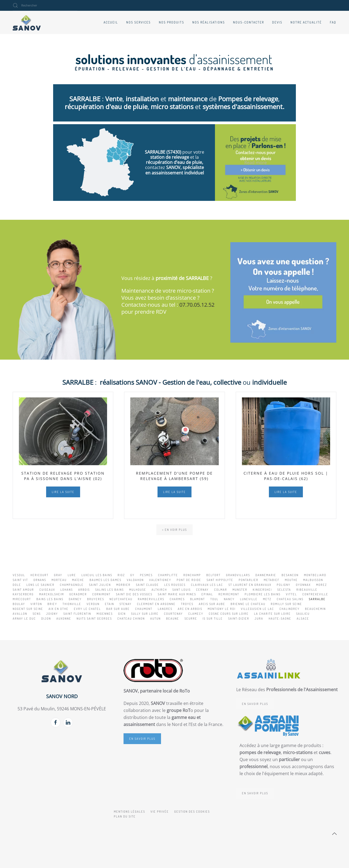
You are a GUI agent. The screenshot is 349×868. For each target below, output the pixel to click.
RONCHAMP (192, 575)
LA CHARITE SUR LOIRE (272, 614)
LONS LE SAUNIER (40, 585)
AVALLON (20, 614)
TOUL (214, 599)
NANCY (229, 599)
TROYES (187, 604)
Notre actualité (306, 22)
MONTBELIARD (315, 575)
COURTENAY (173, 614)
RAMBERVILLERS (151, 599)
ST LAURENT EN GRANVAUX (250, 585)
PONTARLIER (249, 580)
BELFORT (213, 575)
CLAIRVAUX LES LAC (207, 585)
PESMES (146, 575)
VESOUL (19, 575)
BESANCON (290, 575)
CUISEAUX (47, 590)
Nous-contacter (249, 22)
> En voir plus (174, 530)
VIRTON (36, 604)
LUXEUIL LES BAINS (97, 575)
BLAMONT (198, 599)
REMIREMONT (229, 594)
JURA (259, 619)
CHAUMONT (144, 609)
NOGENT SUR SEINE (28, 609)
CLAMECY (196, 614)
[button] (334, 834)
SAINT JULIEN (100, 585)
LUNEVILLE (249, 599)
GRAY (58, 575)
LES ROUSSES (175, 585)
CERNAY (202, 590)
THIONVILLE (72, 604)
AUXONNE (64, 619)
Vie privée (160, 812)
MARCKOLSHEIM (52, 594)
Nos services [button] (138, 22)
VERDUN (93, 604)
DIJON (46, 619)
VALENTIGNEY (160, 580)
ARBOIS (84, 590)
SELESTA (284, 590)
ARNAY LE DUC (24, 619)
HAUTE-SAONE (280, 619)
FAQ (333, 22)
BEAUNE (173, 619)
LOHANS (67, 590)
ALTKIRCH (159, 590)
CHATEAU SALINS (290, 599)
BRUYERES (96, 599)
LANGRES (165, 609)
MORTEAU (59, 580)
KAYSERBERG (23, 594)
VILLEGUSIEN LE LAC (257, 609)
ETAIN (110, 604)
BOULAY (19, 604)
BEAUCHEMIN (315, 609)
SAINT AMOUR (23, 590)
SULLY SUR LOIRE (145, 614)
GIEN (122, 614)
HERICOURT (40, 575)
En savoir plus (142, 739)
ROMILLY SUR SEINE (286, 604)
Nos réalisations (209, 22)
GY (132, 575)
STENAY (126, 604)
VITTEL (291, 594)
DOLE (17, 585)
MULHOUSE (138, 590)
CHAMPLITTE (168, 575)
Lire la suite (63, 492)
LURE (72, 575)
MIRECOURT (22, 599)
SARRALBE (317, 599)
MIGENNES (105, 614)
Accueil (111, 22)
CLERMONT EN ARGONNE (156, 604)
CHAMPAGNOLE (72, 585)
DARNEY (75, 599)
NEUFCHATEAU (121, 599)
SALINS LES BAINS (110, 590)
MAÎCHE (78, 580)
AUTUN (155, 619)
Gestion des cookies (192, 812)
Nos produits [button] (172, 22)
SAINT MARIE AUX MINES (177, 594)
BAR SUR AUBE (118, 609)
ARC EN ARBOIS (190, 609)
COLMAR (221, 590)
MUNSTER (240, 590)
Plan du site (125, 816)
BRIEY (52, 604)
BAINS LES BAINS (50, 599)
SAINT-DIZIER (239, 619)
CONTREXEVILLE (315, 594)
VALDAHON (135, 580)
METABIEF (272, 580)
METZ (267, 599)
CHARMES (177, 599)
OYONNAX (303, 585)
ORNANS (40, 580)
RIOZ (121, 575)
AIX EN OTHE (59, 609)
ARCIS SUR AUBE (212, 604)
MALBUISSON (313, 580)
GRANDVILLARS (238, 575)
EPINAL (207, 594)
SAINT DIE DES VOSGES (134, 594)
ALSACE (303, 619)
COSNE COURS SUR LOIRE (229, 614)
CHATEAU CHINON (131, 619)
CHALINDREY (290, 609)
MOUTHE (291, 580)
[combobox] (45, 5)
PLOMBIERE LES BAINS (263, 594)
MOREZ (321, 585)
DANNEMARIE (266, 575)
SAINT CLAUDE (147, 585)
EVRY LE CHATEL (87, 609)
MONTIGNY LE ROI (222, 609)
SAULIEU (303, 614)
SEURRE (191, 619)
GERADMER (78, 594)
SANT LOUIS (182, 590)
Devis (277, 22)
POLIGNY (284, 585)
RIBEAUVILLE (307, 590)
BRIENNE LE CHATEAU (248, 604)
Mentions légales (129, 812)
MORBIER (123, 585)
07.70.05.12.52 (197, 303)
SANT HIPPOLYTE (220, 580)
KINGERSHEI (262, 590)
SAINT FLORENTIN (77, 614)
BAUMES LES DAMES (105, 580)
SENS (37, 614)
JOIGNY (52, 614)
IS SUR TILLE (213, 619)
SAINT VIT (20, 580)
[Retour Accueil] (27, 22)
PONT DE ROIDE (189, 580)
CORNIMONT (101, 594)
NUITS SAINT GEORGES (94, 619)
